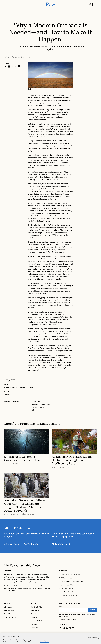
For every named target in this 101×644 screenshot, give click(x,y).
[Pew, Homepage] (50, 4)
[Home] (22, 565)
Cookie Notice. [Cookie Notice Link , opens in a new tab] (45, 643)
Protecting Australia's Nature (40, 424)
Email (60, 606)
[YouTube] (73, 628)
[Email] (73, 610)
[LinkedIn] (67, 628)
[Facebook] (60, 628)
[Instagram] (64, 628)
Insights (7, 603)
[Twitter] (70, 628)
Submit (92, 610)
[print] (19, 66)
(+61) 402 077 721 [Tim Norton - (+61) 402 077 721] (38, 407)
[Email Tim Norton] (33, 410)
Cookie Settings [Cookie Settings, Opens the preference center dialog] (92, 639)
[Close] (99, 640)
